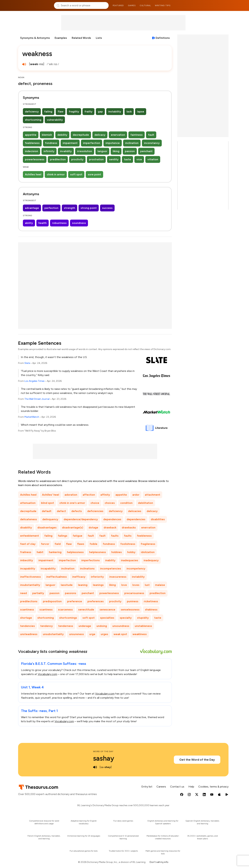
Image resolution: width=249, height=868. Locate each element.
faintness (137, 135)
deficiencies (95, 511)
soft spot (76, 174)
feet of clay (28, 544)
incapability (28, 568)
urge (92, 634)
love (124, 585)
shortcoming (33, 120)
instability (115, 112)
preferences (96, 601)
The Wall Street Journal (37, 399)
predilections (29, 601)
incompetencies (111, 568)
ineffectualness (57, 577)
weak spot (120, 634)
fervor (45, 544)
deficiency (32, 112)
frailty (88, 112)
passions (71, 593)
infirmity (49, 151)
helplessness (75, 552)
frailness (26, 552)
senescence (107, 610)
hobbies (117, 552)
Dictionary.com (215, 5)
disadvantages (47, 527)
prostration (96, 159)
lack (129, 112)
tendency (47, 626)
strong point (89, 208)
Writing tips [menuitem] (163, 5)
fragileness (148, 544)
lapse (141, 112)
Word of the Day (103, 751)
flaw (61, 112)
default (47, 511)
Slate (27, 363)
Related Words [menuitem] (81, 38)
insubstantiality (30, 585)
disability (26, 527)
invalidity (66, 151)
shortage (26, 618)
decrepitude (81, 135)
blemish (47, 135)
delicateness (29, 519)
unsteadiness (29, 634)
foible (94, 544)
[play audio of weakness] (24, 64)
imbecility (27, 560)
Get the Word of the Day (197, 760)
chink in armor (56, 174)
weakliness (140, 634)
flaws (81, 544)
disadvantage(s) (73, 527)
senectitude (86, 610)
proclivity (77, 159)
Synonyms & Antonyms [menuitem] (35, 38)
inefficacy (79, 577)
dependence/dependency (81, 519)
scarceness (65, 610)
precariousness (134, 593)
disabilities (158, 519)
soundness (79, 223)
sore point (94, 174)
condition (126, 503)
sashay (104, 758)
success (107, 208)
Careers (161, 787)
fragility (74, 112)
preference (75, 601)
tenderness (66, 626)
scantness (46, 610)
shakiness (151, 610)
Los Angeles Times (34, 381)
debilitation (146, 503)
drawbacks (129, 527)
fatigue (78, 536)
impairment (70, 143)
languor (102, 151)
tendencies (27, 626)
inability (110, 560)
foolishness (128, 544)
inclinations (87, 568)
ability (29, 223)
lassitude (67, 585)
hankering (55, 552)
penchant (146, 151)
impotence (113, 143)
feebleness (32, 143)
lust (147, 585)
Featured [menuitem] (118, 5)
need (23, 593)
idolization (148, 552)
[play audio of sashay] (95, 767)
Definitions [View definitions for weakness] (163, 38)
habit (40, 552)
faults (115, 536)
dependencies (136, 519)
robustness (59, 223)
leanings (98, 585)
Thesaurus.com (35, 5)
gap (100, 112)
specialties (107, 618)
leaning (83, 585)
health (43, 223)
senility (114, 159)
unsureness (77, 634)
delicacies (135, 511)
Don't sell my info (159, 862)
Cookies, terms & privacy (213, 787)
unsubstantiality (53, 634)
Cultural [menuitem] (145, 5)
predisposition (52, 601)
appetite (31, 135)
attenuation (28, 503)
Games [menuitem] (132, 5)
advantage (32, 208)
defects (77, 511)
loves (136, 585)
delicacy (100, 135)
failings (63, 536)
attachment (153, 495)
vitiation (153, 159)
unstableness (143, 626)
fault (151, 135)
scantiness (27, 610)
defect (61, 511)
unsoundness (121, 626)
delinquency (50, 519)
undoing (102, 626)
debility (62, 135)
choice (95, 503)
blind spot (47, 503)
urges (104, 634)
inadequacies (130, 560)
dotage (93, 527)
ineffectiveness (30, 577)
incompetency (136, 568)
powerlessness (35, 159)
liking (116, 151)
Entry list (147, 787)
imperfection (92, 143)
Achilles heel (33, 174)
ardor (136, 495)
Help (191, 787)
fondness (51, 143)
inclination (132, 143)
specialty (126, 618)
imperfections (91, 560)
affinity (105, 495)
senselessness (130, 610)
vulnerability (55, 120)
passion (130, 151)
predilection (58, 159)
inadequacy (151, 560)
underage (85, 626)
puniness (133, 601)
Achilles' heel (51, 495)
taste (127, 159)
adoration (71, 495)
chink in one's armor (72, 503)
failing (48, 112)
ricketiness (151, 601)
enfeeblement (30, 536)
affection (89, 495)
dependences (112, 519)
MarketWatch (32, 417)
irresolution (85, 151)
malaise (160, 585)
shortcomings (68, 618)
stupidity (143, 618)
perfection (51, 208)
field (58, 544)
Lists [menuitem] (99, 38)
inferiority (97, 577)
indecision (32, 151)
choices (110, 503)
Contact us (177, 787)
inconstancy (152, 143)
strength (70, 208)
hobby (131, 552)
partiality (38, 593)
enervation (118, 135)
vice (139, 159)
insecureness (118, 577)
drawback (110, 527)
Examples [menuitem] (61, 38)
